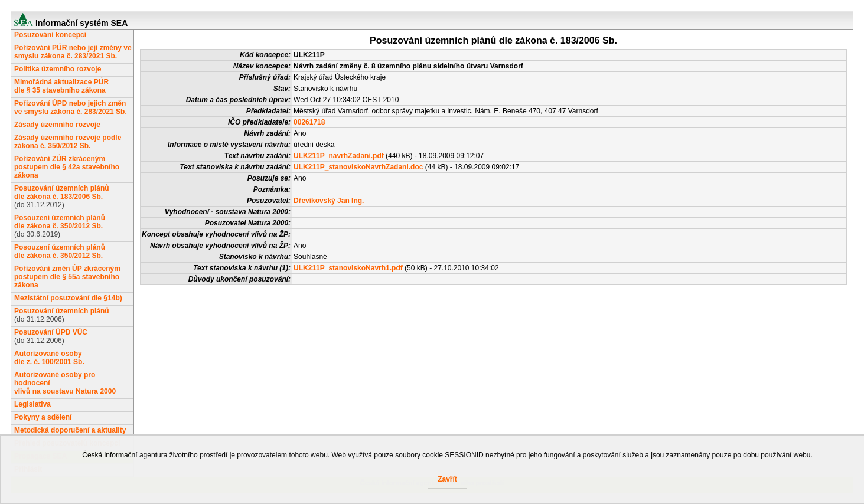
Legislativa (32, 404)
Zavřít (447, 479)
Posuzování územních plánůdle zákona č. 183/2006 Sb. (62, 192)
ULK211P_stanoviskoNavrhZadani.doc (358, 167)
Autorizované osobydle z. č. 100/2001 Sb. (49, 358)
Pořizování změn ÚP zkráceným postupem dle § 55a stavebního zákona (67, 277)
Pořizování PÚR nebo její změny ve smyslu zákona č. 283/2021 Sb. (73, 52)
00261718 (309, 122)
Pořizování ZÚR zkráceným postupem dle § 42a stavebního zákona (67, 167)
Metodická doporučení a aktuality (70, 430)
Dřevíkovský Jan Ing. (329, 201)
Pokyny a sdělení (43, 417)
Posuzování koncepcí (50, 35)
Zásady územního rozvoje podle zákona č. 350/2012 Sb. (68, 142)
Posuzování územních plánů (62, 311)
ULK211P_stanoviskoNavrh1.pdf (348, 268)
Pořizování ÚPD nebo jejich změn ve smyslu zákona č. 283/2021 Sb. (71, 107)
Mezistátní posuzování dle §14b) (68, 298)
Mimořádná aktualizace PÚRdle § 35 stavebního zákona (61, 86)
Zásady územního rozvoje (57, 125)
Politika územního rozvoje (58, 69)
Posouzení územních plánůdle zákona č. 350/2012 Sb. (60, 222)
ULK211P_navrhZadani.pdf (339, 156)
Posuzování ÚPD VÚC (51, 332)
